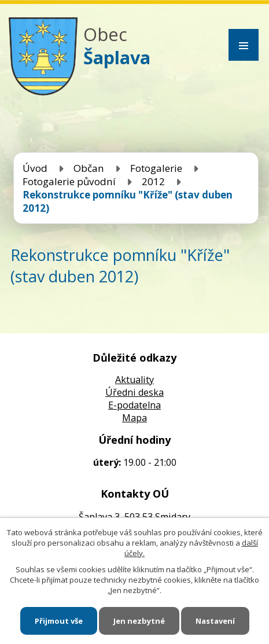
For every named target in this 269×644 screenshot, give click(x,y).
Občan (89, 168)
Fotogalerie (156, 168)
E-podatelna (134, 405)
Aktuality (134, 380)
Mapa (134, 418)
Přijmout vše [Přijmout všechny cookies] (59, 621)
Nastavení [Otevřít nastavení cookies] (215, 621)
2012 (153, 181)
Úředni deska (134, 392)
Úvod (35, 168)
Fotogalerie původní (69, 181)
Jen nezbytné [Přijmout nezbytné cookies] (139, 621)
